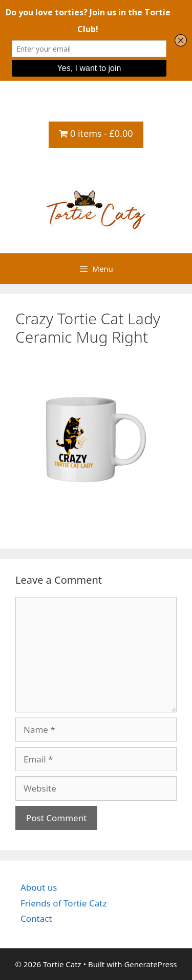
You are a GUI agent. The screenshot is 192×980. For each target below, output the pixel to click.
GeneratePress (150, 964)
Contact (36, 918)
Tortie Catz (96, 167)
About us (39, 887)
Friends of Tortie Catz (63, 903)
